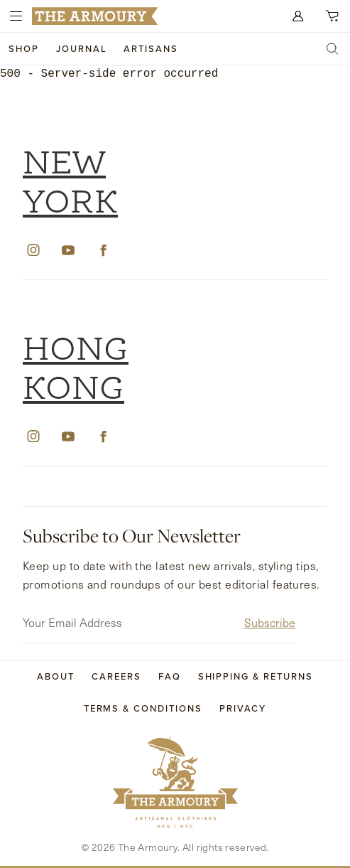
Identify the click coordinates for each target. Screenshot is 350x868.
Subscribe (270, 619)
